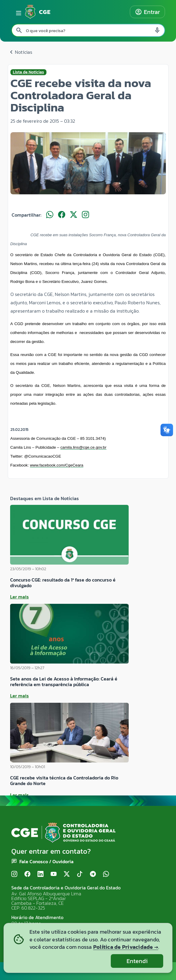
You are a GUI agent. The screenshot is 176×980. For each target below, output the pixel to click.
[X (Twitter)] (67, 874)
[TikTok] (80, 874)
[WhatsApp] (106, 874)
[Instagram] (14, 874)
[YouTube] (54, 874)
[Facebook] (27, 874)
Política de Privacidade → (126, 947)
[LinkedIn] (41, 874)
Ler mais (20, 597)
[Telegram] (93, 874)
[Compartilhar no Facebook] (62, 215)
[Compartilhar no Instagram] (85, 215)
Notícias (20, 52)
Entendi (137, 961)
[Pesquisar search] (19, 30)
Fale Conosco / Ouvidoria (46, 861)
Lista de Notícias (28, 72)
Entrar (147, 12)
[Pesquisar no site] (88, 30)
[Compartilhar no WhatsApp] (50, 215)
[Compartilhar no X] (74, 215)
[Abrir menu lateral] (18, 12)
